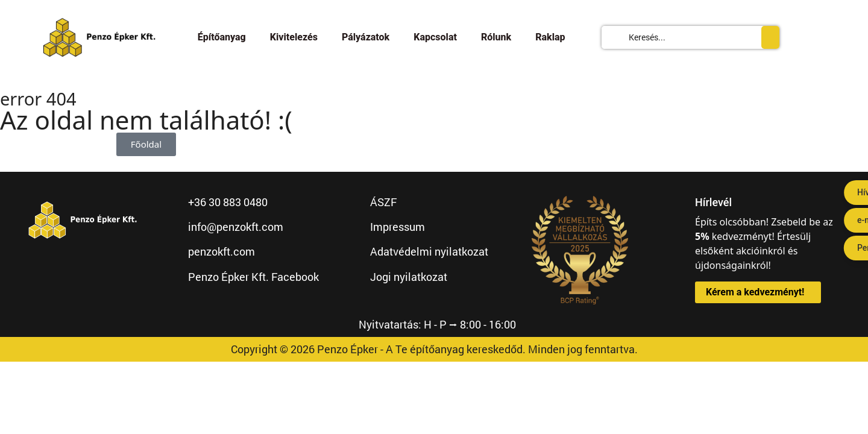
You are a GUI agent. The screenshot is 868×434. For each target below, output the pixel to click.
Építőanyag (222, 37)
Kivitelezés (294, 37)
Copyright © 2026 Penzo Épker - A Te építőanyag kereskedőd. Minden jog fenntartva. (434, 349)
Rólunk (496, 37)
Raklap (550, 37)
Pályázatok (366, 37)
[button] (758, 292)
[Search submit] (770, 37)
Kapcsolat (435, 37)
